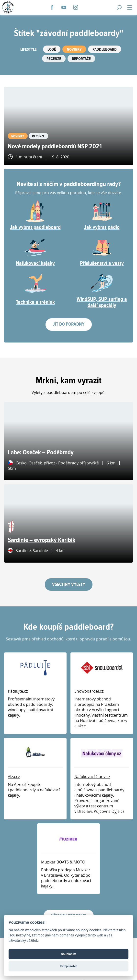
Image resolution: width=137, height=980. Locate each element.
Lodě (52, 50)
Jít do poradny (69, 324)
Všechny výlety (69, 584)
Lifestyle (29, 50)
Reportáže (81, 59)
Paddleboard (105, 50)
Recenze (54, 59)
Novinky (74, 50)
